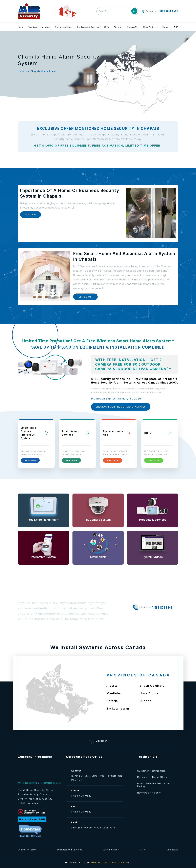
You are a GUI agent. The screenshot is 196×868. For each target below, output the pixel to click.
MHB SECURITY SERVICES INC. (111, 862)
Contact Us (133, 27)
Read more (31, 214)
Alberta (112, 686)
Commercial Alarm (64, 27)
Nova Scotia (149, 693)
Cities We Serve (150, 27)
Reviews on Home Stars (152, 777)
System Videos (111, 850)
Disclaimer (98, 741)
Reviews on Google (149, 793)
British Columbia (152, 686)
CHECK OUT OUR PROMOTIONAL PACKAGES (121, 407)
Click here (109, 828)
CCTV (106, 27)
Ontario (112, 701)
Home (21, 27)
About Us (118, 27)
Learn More (85, 297)
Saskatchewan (118, 709)
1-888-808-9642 (168, 11)
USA (176, 27)
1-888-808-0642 (81, 812)
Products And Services (88, 27)
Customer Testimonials (151, 771)
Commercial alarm (27, 850)
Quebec (145, 701)
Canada (166, 27)
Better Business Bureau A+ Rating (154, 785)
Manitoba (114, 693)
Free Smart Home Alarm (39, 27)
